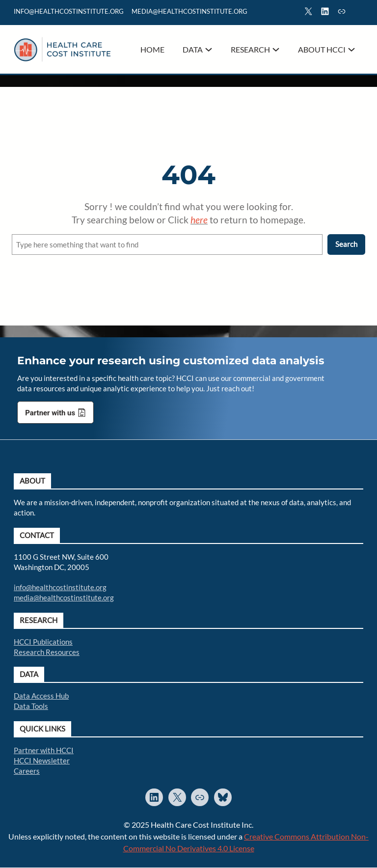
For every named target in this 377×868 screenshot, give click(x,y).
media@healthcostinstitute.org (64, 597)
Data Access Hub (41, 696)
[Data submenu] (209, 50)
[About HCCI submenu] (351, 50)
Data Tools (31, 706)
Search (359, 13)
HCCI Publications (43, 642)
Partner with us (50, 413)
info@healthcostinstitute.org (69, 11)
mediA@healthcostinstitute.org (189, 11)
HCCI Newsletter (42, 760)
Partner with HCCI (44, 750)
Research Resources (47, 652)
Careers (27, 771)
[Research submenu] (276, 50)
